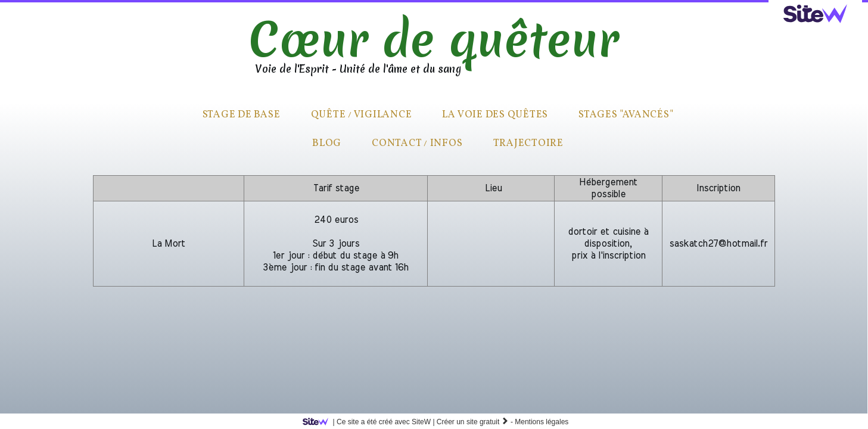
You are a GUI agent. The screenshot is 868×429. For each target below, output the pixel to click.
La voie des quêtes (495, 115)
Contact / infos (417, 143)
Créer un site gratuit (473, 422)
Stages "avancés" (626, 115)
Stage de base (242, 115)
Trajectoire (528, 143)
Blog (327, 143)
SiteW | (371, 422)
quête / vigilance (362, 115)
